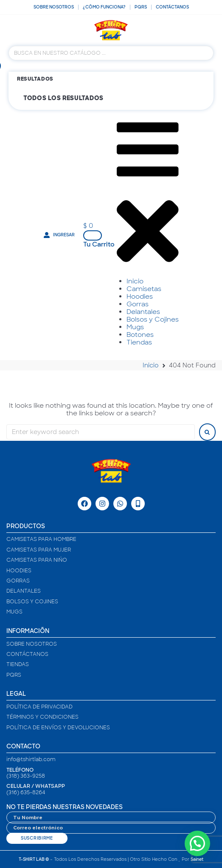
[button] (90, 226)
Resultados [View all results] (35, 79)
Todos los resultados (63, 98)
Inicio (151, 365)
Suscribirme (37, 838)
